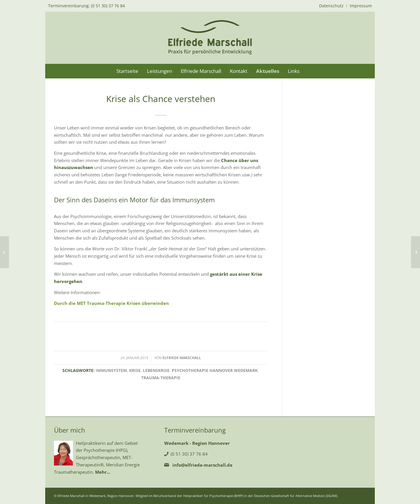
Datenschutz (331, 6)
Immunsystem (111, 370)
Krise (135, 370)
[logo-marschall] (210, 38)
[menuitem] (331, 6)
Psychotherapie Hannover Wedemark (215, 370)
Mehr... (103, 472)
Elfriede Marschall (182, 358)
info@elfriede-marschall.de (202, 465)
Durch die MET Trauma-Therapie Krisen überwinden (111, 303)
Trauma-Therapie (161, 378)
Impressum (361, 6)
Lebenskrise (156, 370)
